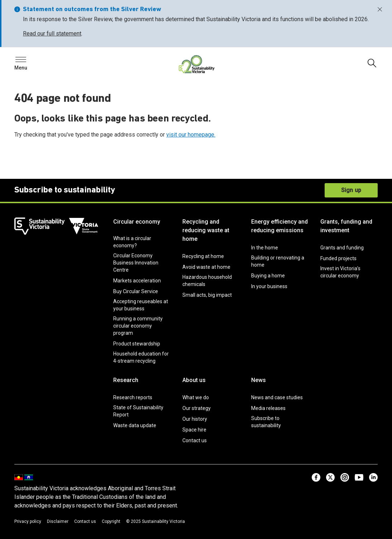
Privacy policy (28, 521)
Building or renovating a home (278, 261)
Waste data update (135, 425)
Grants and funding (342, 248)
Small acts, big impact (207, 295)
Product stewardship (137, 344)
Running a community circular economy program (138, 326)
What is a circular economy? (132, 242)
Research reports (133, 397)
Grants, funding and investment (346, 226)
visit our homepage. (191, 135)
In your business (269, 286)
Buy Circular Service (136, 291)
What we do (196, 397)
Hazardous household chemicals (207, 281)
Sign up (351, 190)
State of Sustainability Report (138, 411)
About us (194, 380)
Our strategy (197, 408)
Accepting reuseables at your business (141, 305)
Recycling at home (203, 256)
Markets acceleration (137, 281)
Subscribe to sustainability (266, 422)
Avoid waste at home (206, 267)
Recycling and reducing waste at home (206, 230)
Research (126, 380)
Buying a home (268, 276)
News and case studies (277, 397)
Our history (195, 419)
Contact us (195, 440)
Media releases (268, 408)
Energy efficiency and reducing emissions (279, 226)
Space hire (194, 430)
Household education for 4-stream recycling (141, 357)
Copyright (111, 521)
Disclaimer (58, 521)
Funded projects (338, 258)
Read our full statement (52, 34)
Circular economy (137, 222)
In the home (265, 248)
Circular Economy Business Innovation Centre (136, 263)
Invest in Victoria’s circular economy (340, 272)
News (259, 380)
